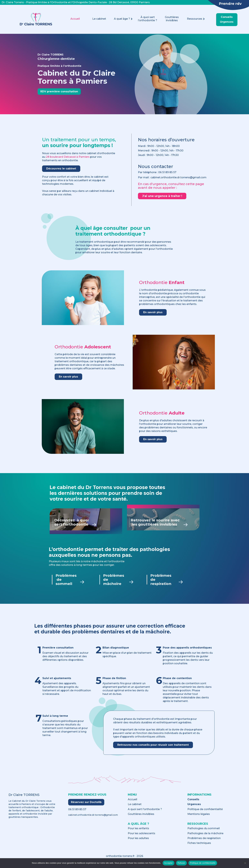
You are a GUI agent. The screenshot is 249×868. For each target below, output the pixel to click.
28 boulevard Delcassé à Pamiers (68, 157)
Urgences (227, 22)
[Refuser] (245, 863)
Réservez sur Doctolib (86, 806)
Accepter (168, 863)
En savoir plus (153, 312)
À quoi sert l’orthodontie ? (148, 19)
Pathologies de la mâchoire (205, 837)
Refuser (181, 863)
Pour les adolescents (142, 837)
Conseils (227, 17)
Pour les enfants (138, 832)
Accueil (75, 19)
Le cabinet (99, 19)
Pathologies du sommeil (204, 832)
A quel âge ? (123, 19)
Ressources (196, 19)
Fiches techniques (199, 847)
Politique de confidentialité (205, 813)
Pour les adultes (138, 842)
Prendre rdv (230, 4)
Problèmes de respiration (204, 842)
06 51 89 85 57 (167, 172)
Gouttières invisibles (172, 19)
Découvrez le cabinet (61, 169)
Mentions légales (199, 818)
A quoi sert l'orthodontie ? (145, 813)
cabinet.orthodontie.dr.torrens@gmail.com (93, 819)
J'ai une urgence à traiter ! (162, 196)
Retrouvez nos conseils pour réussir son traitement (153, 749)
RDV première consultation (59, 91)
